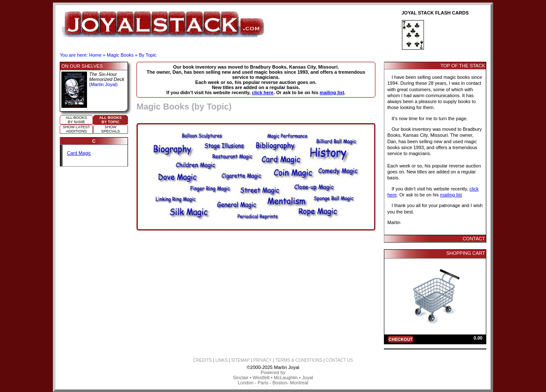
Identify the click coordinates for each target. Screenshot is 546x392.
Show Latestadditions (76, 129)
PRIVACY (263, 360)
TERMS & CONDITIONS (299, 360)
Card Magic (79, 153)
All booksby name (76, 120)
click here (263, 92)
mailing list (332, 92)
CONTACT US (339, 360)
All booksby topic (111, 120)
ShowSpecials (110, 129)
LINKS (222, 360)
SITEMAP (241, 360)
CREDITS (203, 360)
